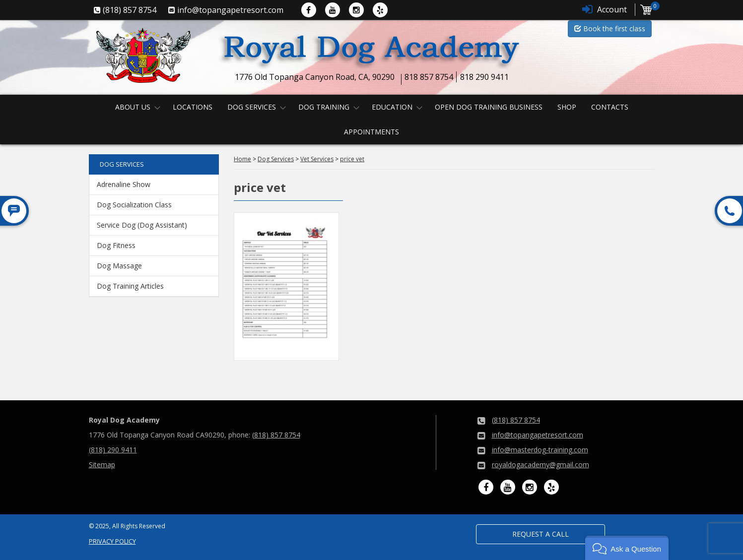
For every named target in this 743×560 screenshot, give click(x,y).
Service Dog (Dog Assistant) (142, 225)
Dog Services (252, 107)
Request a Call (540, 534)
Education (392, 107)
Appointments (371, 132)
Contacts (610, 107)
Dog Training (324, 107)
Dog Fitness (116, 245)
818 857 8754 (429, 77)
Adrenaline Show (124, 184)
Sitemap (102, 465)
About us (133, 107)
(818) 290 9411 (113, 450)
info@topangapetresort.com (538, 435)
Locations (193, 107)
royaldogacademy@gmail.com (540, 465)
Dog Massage (119, 266)
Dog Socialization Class (134, 205)
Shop (567, 107)
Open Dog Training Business (489, 107)
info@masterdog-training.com (540, 450)
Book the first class (610, 29)
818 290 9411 (484, 77)
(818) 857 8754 (276, 435)
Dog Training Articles (130, 286)
